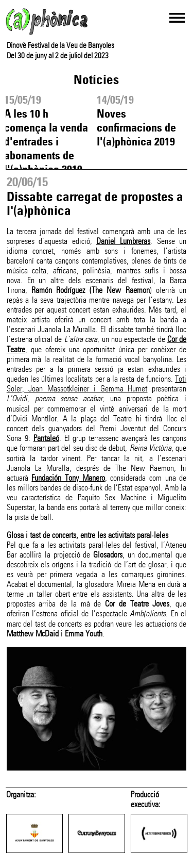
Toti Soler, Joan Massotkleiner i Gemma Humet (97, 384)
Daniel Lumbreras (123, 241)
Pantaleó (46, 438)
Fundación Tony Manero (68, 478)
